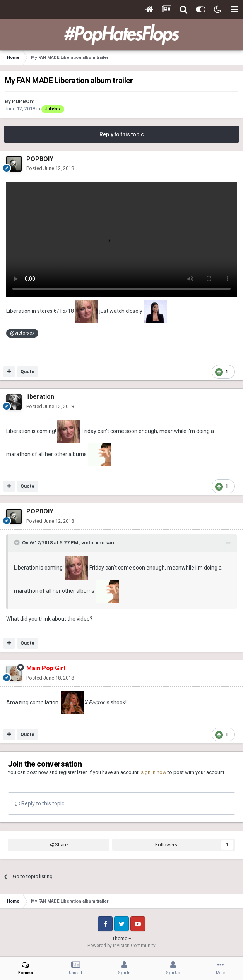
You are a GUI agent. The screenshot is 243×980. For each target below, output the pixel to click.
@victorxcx (22, 333)
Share (59, 845)
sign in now (154, 772)
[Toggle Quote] (17, 542)
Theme (122, 939)
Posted (50, 168)
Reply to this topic (122, 134)
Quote (27, 372)
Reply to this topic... (41, 803)
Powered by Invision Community (122, 946)
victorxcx (93, 543)
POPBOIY (23, 101)
